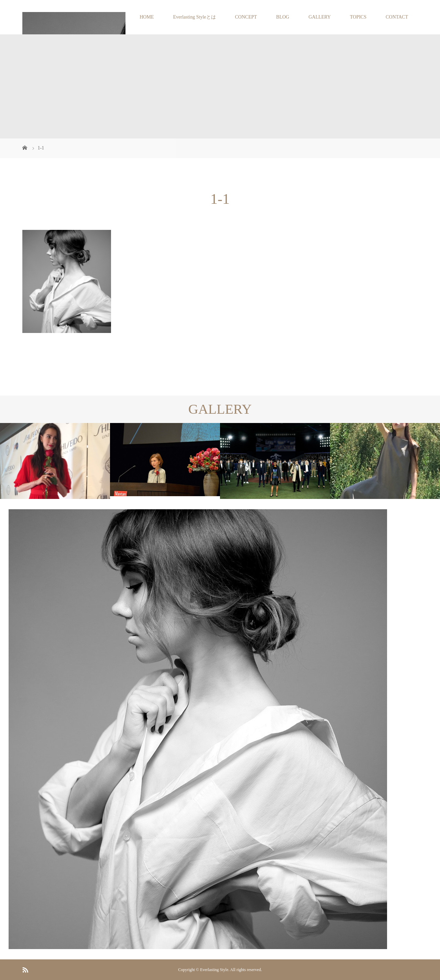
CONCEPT (246, 17)
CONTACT (397, 17)
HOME (147, 17)
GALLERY (320, 17)
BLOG (283, 17)
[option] (55, 461)
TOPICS (358, 17)
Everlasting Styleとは (194, 17)
